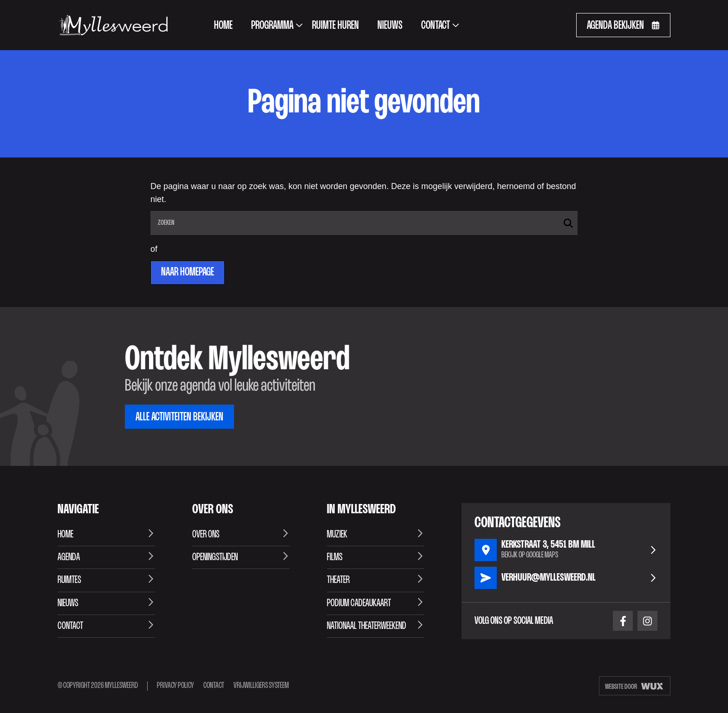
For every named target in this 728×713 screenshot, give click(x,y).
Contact (440, 26)
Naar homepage (188, 272)
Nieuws (390, 26)
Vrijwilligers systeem (261, 686)
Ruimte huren (335, 26)
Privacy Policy (175, 686)
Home (223, 26)
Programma (277, 26)
